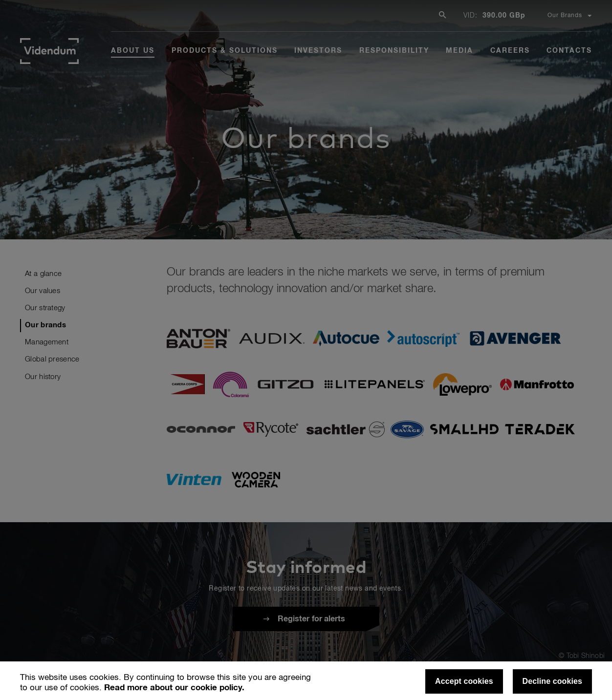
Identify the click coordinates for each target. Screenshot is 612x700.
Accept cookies (464, 681)
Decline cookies (552, 681)
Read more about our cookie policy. (174, 688)
